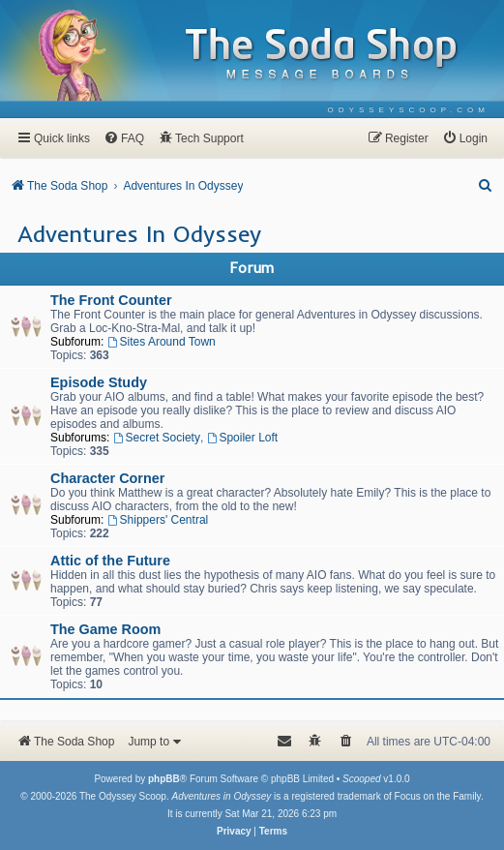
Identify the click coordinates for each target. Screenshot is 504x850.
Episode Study (99, 382)
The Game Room (105, 629)
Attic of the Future (110, 561)
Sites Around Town (162, 342)
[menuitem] (409, 110)
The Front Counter (111, 300)
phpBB (164, 779)
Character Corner (107, 478)
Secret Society (157, 438)
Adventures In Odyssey (139, 233)
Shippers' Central (158, 520)
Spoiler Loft (243, 438)
